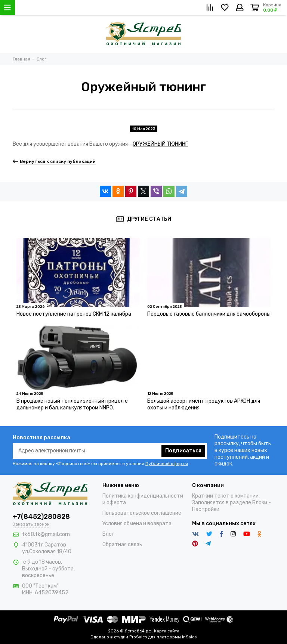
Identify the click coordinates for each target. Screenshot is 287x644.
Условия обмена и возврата (137, 524)
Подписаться (183, 451)
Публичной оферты (167, 464)
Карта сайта (167, 631)
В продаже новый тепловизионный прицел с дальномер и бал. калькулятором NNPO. (72, 404)
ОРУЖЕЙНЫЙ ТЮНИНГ (160, 144)
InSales (189, 637)
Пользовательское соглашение (142, 513)
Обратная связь (122, 544)
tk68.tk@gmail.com (46, 534)
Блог (108, 534)
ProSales (138, 637)
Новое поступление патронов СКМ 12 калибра (74, 314)
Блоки (260, 503)
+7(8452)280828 (41, 517)
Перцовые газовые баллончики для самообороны (209, 314)
